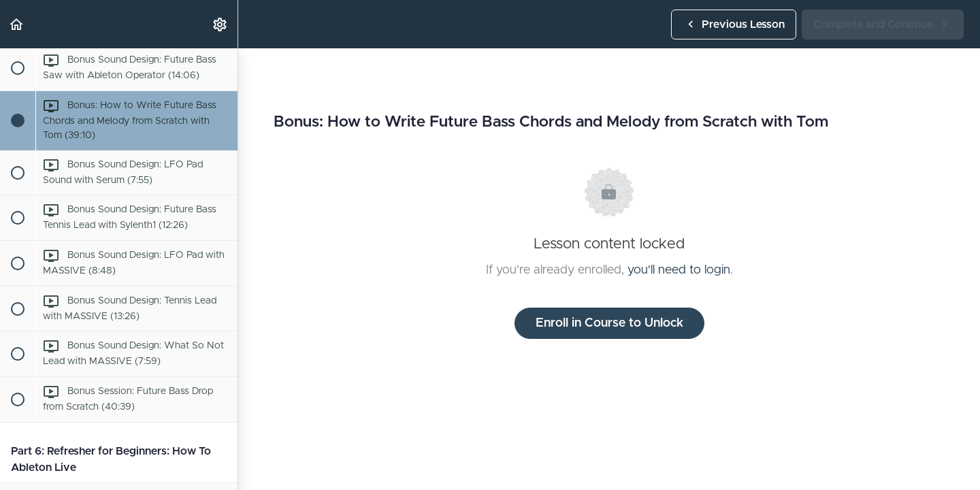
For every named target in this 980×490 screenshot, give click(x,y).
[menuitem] (220, 24)
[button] (17, 24)
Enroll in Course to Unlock (609, 323)
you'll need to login (679, 270)
